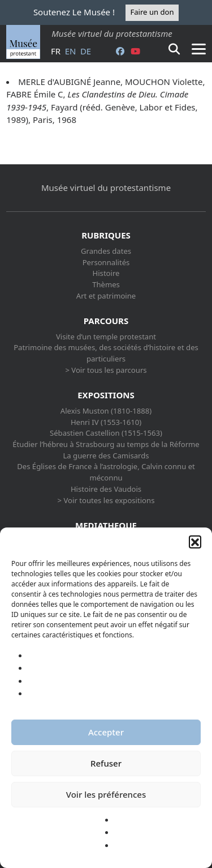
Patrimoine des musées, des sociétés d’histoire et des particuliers (106, 353)
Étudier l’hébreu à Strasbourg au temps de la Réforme (106, 444)
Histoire (106, 273)
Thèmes (106, 284)
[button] (195, 542)
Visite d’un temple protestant (106, 337)
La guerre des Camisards (106, 456)
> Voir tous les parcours (106, 370)
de (86, 51)
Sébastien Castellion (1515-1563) (106, 433)
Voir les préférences (106, 794)
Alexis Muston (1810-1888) (106, 411)
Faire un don (152, 12)
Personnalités (106, 262)
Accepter (106, 732)
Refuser (106, 763)
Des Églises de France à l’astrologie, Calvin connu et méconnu (106, 472)
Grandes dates (106, 251)
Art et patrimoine (106, 296)
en (71, 51)
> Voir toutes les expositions (106, 500)
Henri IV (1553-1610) (106, 422)
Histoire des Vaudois (106, 489)
